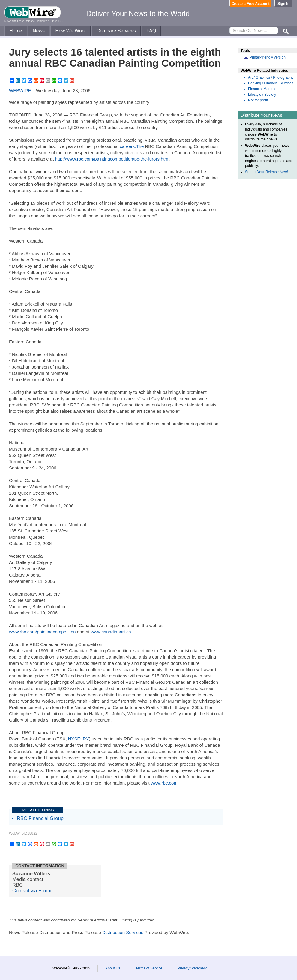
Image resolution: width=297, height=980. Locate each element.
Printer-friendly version (268, 57)
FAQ (151, 31)
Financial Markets (262, 89)
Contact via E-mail (32, 891)
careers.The (132, 146)
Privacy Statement (192, 968)
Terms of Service (149, 968)
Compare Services (116, 31)
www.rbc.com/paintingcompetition (42, 632)
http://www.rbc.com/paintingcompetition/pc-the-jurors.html (112, 159)
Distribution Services (123, 932)
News (39, 31)
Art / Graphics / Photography (271, 77)
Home (16, 31)
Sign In (283, 4)
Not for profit (258, 100)
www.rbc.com (164, 783)
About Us (113, 968)
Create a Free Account (251, 4)
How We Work (70, 31)
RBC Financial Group (40, 818)
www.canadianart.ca (111, 632)
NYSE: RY (79, 739)
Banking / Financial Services (271, 83)
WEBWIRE (20, 90)
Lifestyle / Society (262, 95)
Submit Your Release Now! (267, 172)
